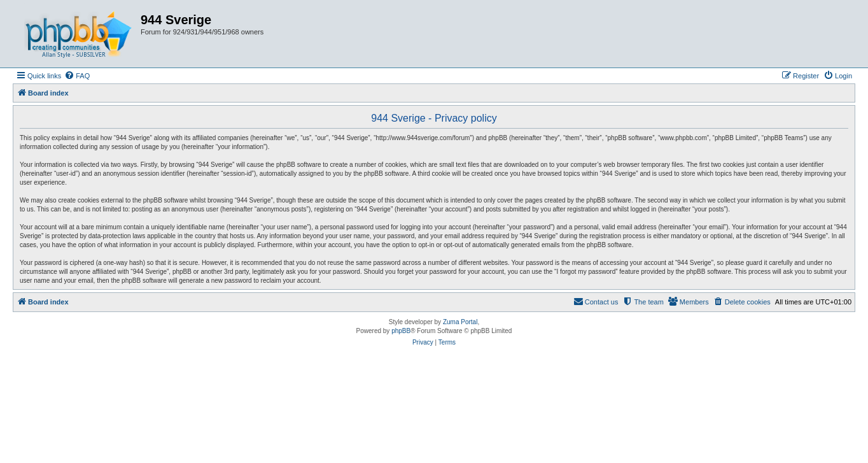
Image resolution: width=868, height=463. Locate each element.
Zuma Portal (460, 322)
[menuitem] (77, 76)
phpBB (401, 331)
